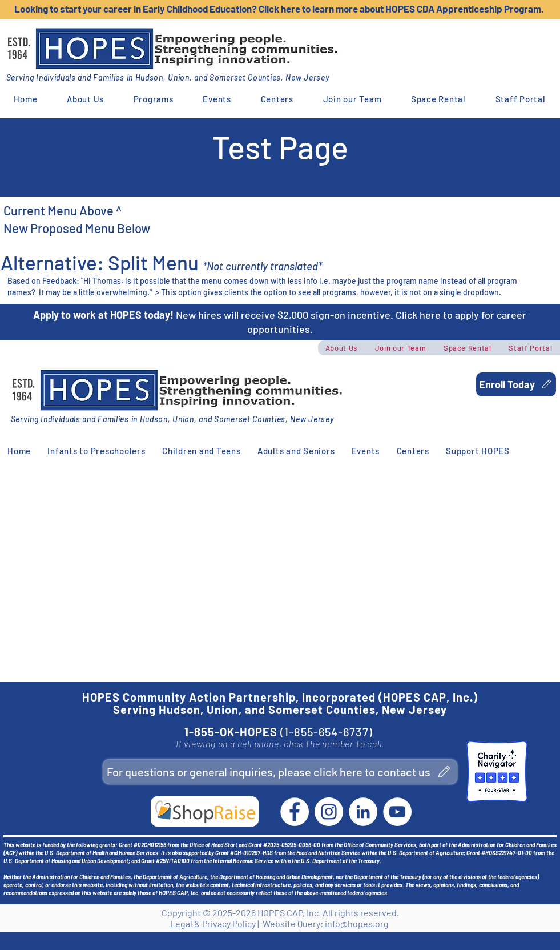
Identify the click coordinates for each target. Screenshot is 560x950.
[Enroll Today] (516, 384)
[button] (85, 99)
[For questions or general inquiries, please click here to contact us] (280, 772)
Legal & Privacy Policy (213, 923)
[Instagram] (329, 812)
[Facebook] (295, 812)
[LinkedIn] (363, 812)
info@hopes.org (356, 923)
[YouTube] (397, 812)
